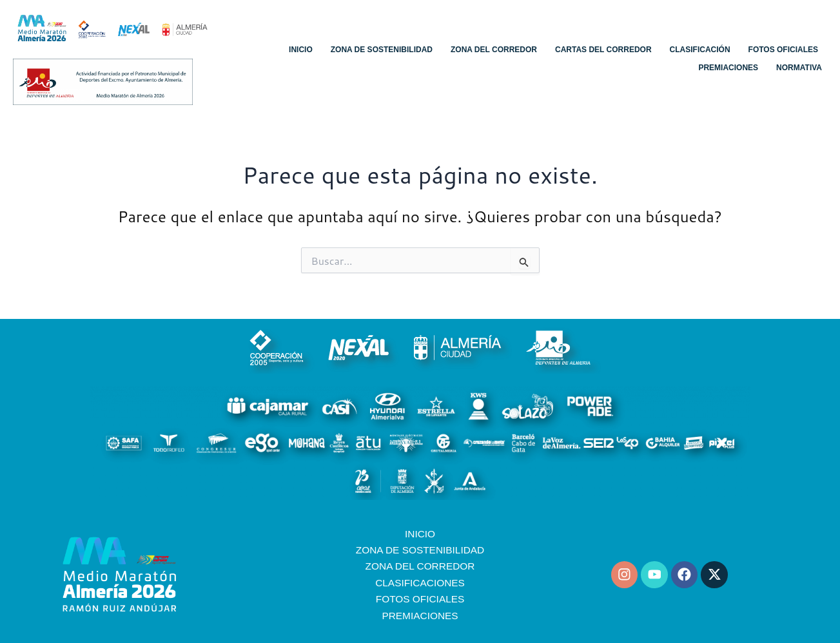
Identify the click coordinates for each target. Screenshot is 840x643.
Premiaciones (728, 68)
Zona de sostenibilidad (382, 50)
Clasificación (700, 50)
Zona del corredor (494, 50)
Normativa (799, 68)
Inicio (301, 50)
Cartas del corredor (603, 50)
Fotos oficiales (783, 50)
